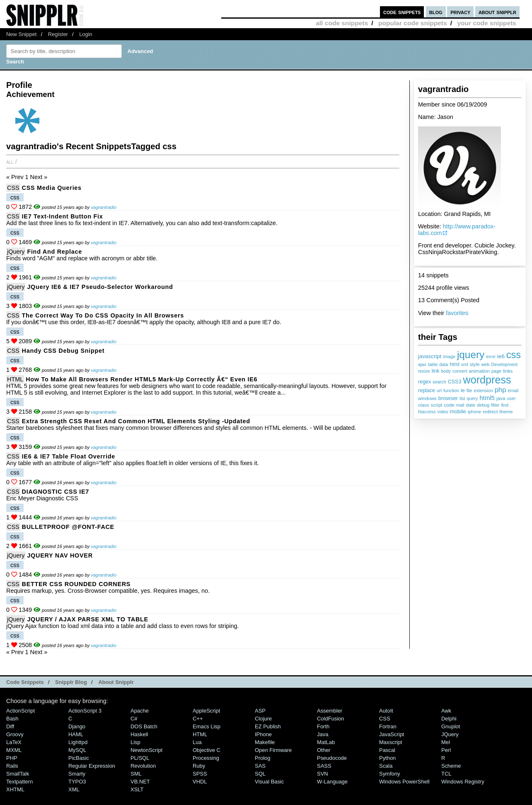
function (451, 390)
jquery (471, 355)
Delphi (449, 719)
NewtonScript (146, 750)
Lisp (135, 742)
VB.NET (140, 782)
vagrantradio (104, 207)
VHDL (200, 782)
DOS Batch (144, 726)
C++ (198, 719)
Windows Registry (463, 782)
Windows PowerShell (404, 782)
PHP (12, 758)
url (439, 390)
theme (506, 411)
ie (463, 390)
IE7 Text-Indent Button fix (63, 216)
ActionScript (21, 711)
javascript (430, 356)
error (491, 356)
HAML (76, 734)
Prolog (262, 758)
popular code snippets (413, 23)
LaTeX (14, 742)
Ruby (199, 766)
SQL (260, 774)
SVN (323, 774)
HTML (15, 379)
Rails (12, 766)
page (496, 371)
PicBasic (79, 758)
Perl (446, 750)
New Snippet (21, 34)
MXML (14, 750)
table (433, 364)
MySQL (77, 750)
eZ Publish (268, 726)
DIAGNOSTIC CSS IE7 (56, 492)
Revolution (143, 766)
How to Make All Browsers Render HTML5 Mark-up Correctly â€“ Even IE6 (141, 379)
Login (86, 34)
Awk (446, 711)
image (449, 356)
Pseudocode (332, 758)
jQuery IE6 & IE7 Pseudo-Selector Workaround (100, 287)
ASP (260, 711)
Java (323, 734)
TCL (446, 774)
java (501, 398)
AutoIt (386, 711)
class (424, 405)
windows (427, 398)
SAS (260, 766)
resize (424, 371)
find (505, 405)
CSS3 (455, 382)
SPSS (200, 774)
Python (387, 758)
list (462, 398)
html (455, 364)
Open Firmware (273, 750)
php (501, 390)
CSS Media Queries (52, 188)
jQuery (16, 252)
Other (324, 750)
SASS (324, 766)
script (437, 405)
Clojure (263, 719)
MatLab (326, 742)
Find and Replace (54, 252)
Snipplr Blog (71, 682)
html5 (487, 398)
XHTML (15, 789)
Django (77, 726)
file (469, 390)
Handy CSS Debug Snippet (63, 351)
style (475, 364)
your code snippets (487, 23)
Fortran (388, 726)
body (446, 371)
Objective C (207, 750)
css (514, 355)
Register (58, 34)
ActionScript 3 (85, 711)
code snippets (402, 12)
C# (134, 719)
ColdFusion (331, 719)
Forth (323, 726)
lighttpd (78, 742)
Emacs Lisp (207, 726)
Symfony (389, 774)
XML (74, 789)
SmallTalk (18, 774)
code (449, 405)
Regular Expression (92, 766)
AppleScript (206, 711)
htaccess (427, 412)
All (10, 162)
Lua (197, 742)
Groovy (15, 734)
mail (460, 405)
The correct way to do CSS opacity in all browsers (103, 315)
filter (495, 405)
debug (483, 405)
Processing (206, 758)
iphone (474, 412)
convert (460, 371)
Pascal (387, 750)
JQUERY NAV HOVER (60, 555)
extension (483, 390)
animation (479, 371)
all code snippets (342, 23)
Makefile (265, 742)
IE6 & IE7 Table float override (69, 456)
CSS (13, 188)
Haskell (139, 734)
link (436, 371)
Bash (12, 719)
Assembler (330, 711)
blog (436, 12)
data (444, 364)
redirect (490, 412)
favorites (457, 313)
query (472, 398)
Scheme (451, 766)
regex (424, 382)
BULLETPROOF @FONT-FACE (68, 527)
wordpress (487, 380)
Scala (386, 766)
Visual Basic (269, 782)
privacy (460, 12)
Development (504, 364)
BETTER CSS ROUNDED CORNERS (76, 584)
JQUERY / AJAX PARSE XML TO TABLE (88, 619)
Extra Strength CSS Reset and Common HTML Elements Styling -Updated (136, 421)
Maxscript (391, 742)
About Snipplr (116, 682)
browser (448, 398)
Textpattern (19, 782)
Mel (446, 742)
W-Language (332, 782)
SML (136, 774)
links (508, 371)
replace (427, 390)
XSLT (137, 789)
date (471, 405)
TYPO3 (77, 782)
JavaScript (392, 734)
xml (465, 364)
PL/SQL (140, 758)
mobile (458, 411)
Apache (140, 711)
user (511, 398)
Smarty (77, 774)
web (486, 364)
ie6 (501, 356)
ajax (422, 364)
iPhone (263, 734)
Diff (10, 726)
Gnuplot (451, 726)
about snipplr (497, 12)
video (443, 412)
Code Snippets (25, 682)
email (513, 390)
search (439, 382)
